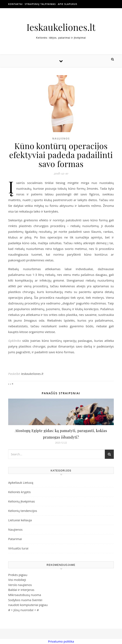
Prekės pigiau (18, 575)
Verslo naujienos (20, 585)
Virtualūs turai (18, 548)
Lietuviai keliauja (20, 520)
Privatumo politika (61, 641)
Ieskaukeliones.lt (61, 27)
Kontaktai (15, 4)
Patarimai (15, 539)
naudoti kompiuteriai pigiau (28, 605)
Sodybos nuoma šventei (25, 600)
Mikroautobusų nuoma (25, 595)
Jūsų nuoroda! (24, 610)
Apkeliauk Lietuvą (21, 482)
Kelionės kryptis (19, 492)
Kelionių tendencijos (23, 511)
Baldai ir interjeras (21, 590)
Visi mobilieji (17, 580)
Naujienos (61, 139)
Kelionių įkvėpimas (21, 501)
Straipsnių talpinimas (40, 4)
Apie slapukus (67, 4)
